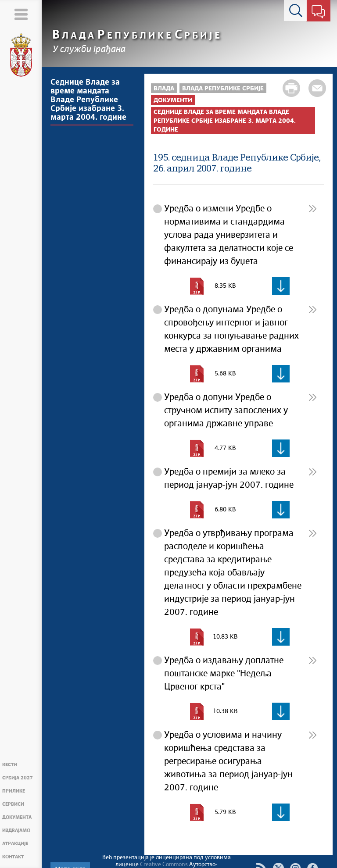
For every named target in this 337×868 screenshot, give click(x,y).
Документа (17, 817)
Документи (173, 100)
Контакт (13, 857)
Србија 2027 (18, 778)
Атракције (15, 844)
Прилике (14, 791)
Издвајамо (16, 830)
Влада (164, 89)
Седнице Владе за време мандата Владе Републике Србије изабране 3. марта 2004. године (88, 100)
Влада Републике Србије (223, 89)
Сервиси (13, 804)
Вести (10, 765)
